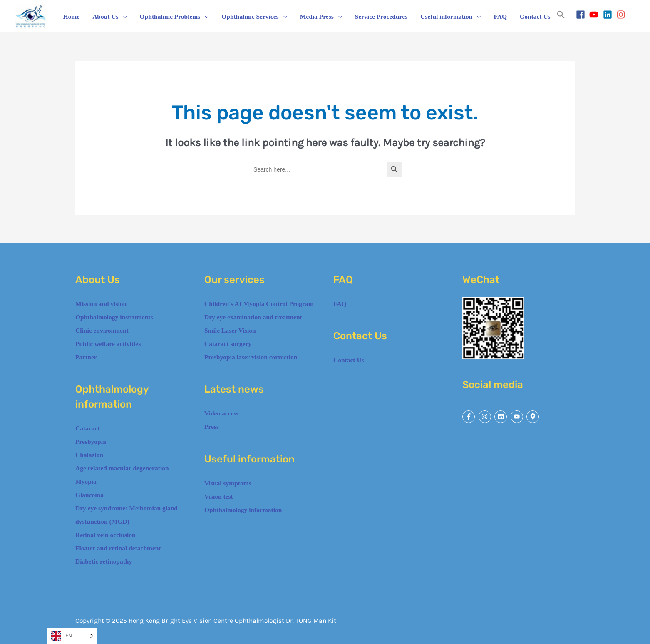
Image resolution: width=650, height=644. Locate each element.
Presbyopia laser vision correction (251, 357)
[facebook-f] (470, 417)
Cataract (88, 428)
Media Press (317, 16)
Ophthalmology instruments (114, 317)
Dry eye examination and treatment (253, 317)
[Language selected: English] (72, 636)
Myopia (86, 481)
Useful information (446, 16)
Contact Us (535, 16)
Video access (222, 413)
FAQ (500, 16)
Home (72, 16)
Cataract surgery (228, 344)
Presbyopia (91, 441)
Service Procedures (381, 16)
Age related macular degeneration (123, 468)
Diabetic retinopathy (104, 561)
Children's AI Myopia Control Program (259, 304)
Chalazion (90, 455)
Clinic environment (102, 330)
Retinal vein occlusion (105, 535)
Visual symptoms (228, 483)
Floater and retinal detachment (118, 548)
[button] (561, 16)
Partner (86, 357)
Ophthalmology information (243, 510)
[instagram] (622, 15)
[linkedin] (609, 15)
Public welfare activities (108, 344)
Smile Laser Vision (230, 330)
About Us (105, 16)
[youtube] (595, 15)
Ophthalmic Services (250, 16)
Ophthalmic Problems (170, 16)
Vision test (219, 496)
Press (212, 426)
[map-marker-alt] (534, 417)
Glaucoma (89, 495)
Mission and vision (101, 304)
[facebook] (582, 15)
